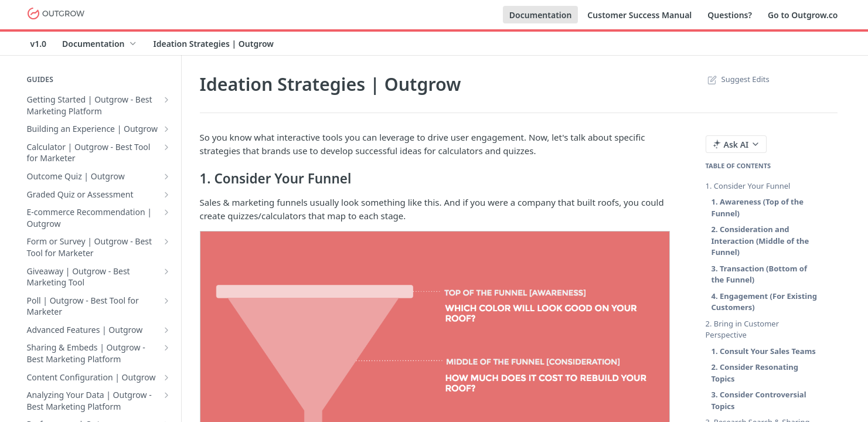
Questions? (730, 15)
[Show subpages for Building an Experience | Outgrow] (166, 129)
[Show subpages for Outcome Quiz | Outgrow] (166, 176)
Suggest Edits (738, 79)
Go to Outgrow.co (803, 15)
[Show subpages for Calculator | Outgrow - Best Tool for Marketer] (166, 147)
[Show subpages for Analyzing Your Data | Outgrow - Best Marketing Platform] (166, 395)
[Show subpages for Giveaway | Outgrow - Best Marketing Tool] (166, 271)
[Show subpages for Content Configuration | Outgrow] (166, 377)
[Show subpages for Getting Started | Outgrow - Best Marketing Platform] (166, 100)
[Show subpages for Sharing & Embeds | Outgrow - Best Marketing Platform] (166, 348)
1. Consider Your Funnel (748, 186)
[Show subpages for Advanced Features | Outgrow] (166, 330)
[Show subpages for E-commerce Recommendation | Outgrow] (166, 212)
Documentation (541, 15)
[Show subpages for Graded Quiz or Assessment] (166, 195)
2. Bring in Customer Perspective (743, 329)
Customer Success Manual (639, 15)
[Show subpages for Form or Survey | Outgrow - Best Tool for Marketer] (166, 241)
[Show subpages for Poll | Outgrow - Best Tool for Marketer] (166, 301)
